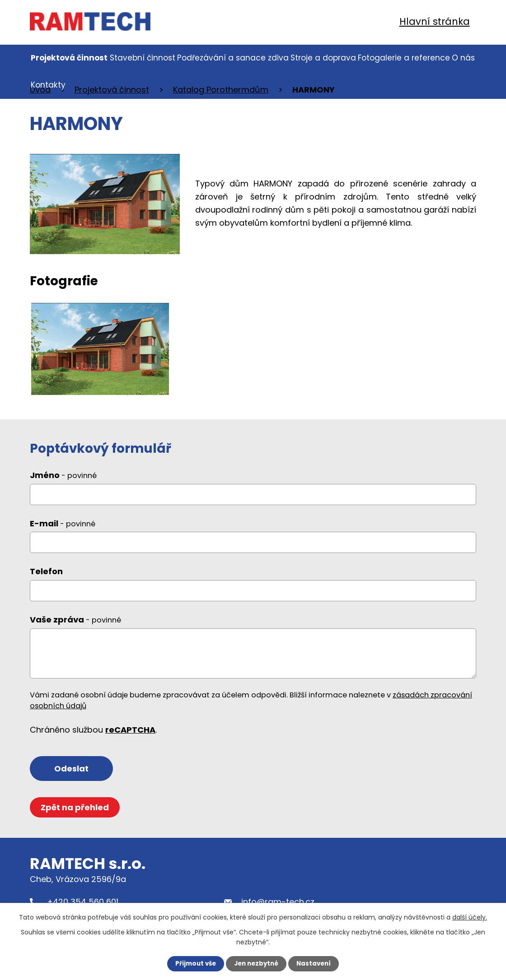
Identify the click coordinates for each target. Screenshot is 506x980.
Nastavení (316, 963)
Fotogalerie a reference (404, 58)
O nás (463, 58)
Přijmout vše (193, 963)
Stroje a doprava (323, 58)
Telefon (46, 578)
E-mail (63, 531)
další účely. (470, 917)
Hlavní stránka (435, 21)
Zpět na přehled (76, 816)
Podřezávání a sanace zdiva (233, 58)
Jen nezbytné (256, 963)
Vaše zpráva (75, 627)
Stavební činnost (143, 58)
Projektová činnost (69, 58)
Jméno (63, 482)
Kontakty (48, 85)
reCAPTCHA (130, 737)
